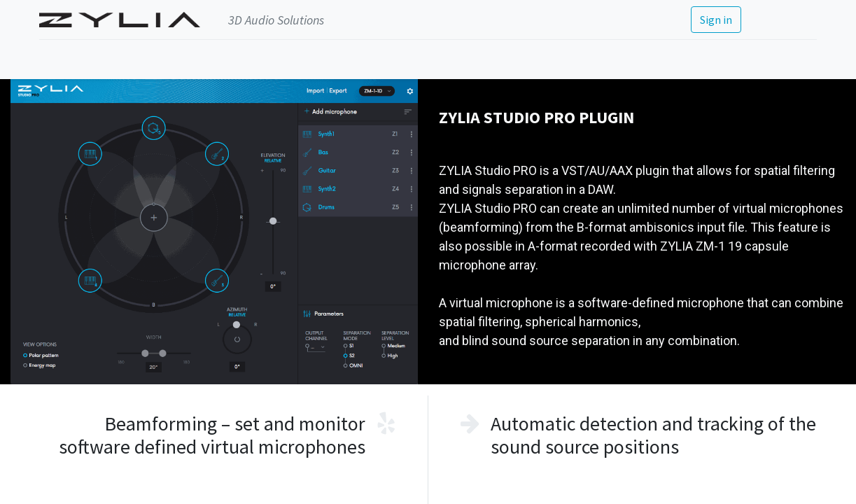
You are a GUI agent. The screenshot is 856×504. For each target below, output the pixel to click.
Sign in (716, 20)
